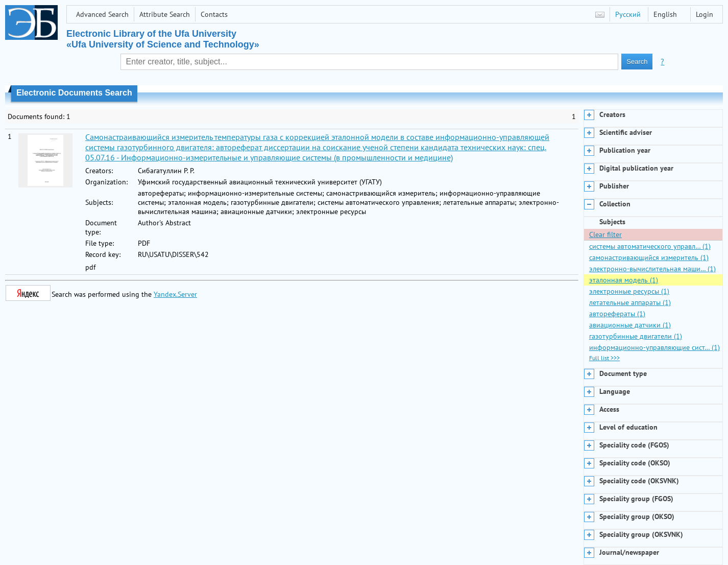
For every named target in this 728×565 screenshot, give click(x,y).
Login (705, 14)
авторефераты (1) (617, 314)
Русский (628, 14)
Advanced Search (102, 14)
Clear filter (605, 234)
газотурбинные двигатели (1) (636, 336)
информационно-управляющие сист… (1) (654, 347)
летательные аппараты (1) (630, 302)
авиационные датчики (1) (630, 325)
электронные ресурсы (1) (629, 291)
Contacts (214, 14)
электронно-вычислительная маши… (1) (652, 269)
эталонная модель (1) (624, 280)
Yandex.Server (175, 294)
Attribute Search (165, 14)
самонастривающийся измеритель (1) (649, 257)
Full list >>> (604, 358)
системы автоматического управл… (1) (650, 246)
